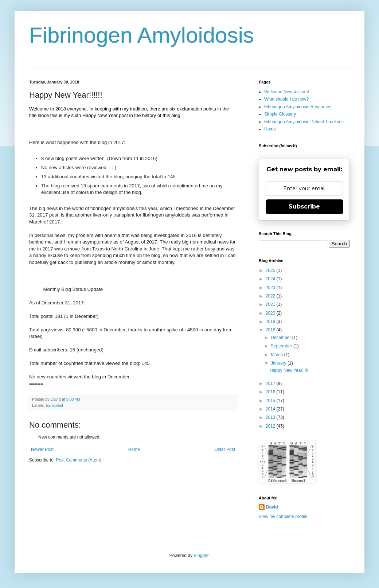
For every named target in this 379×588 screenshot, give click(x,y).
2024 (271, 279)
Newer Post (42, 449)
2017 (271, 383)
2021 (271, 304)
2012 (271, 426)
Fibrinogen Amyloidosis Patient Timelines (304, 122)
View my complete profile (283, 517)
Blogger (201, 556)
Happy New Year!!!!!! (290, 370)
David (272, 507)
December (282, 338)
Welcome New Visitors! (287, 92)
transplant (54, 405)
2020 (271, 313)
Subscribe (304, 207)
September (282, 346)
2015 (271, 401)
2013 (271, 417)
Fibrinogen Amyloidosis (142, 35)
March (278, 355)
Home (134, 449)
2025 (271, 270)
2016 (271, 392)
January (279, 363)
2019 (271, 322)
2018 (271, 330)
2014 (271, 409)
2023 (271, 288)
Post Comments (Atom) (79, 460)
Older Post (225, 449)
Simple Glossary (280, 114)
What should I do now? (286, 99)
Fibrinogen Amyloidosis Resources (298, 107)
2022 (271, 296)
